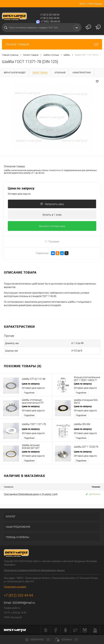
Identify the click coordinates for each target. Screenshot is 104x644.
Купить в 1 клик (52, 215)
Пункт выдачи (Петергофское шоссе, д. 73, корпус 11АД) (31, 494)
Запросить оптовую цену (52, 226)
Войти (83, 4)
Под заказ (52, 241)
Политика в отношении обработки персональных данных (34, 570)
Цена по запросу (21, 188)
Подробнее (29, 393)
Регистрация (95, 4)
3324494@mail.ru (24, 603)
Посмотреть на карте (15, 587)
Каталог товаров (52, 44)
